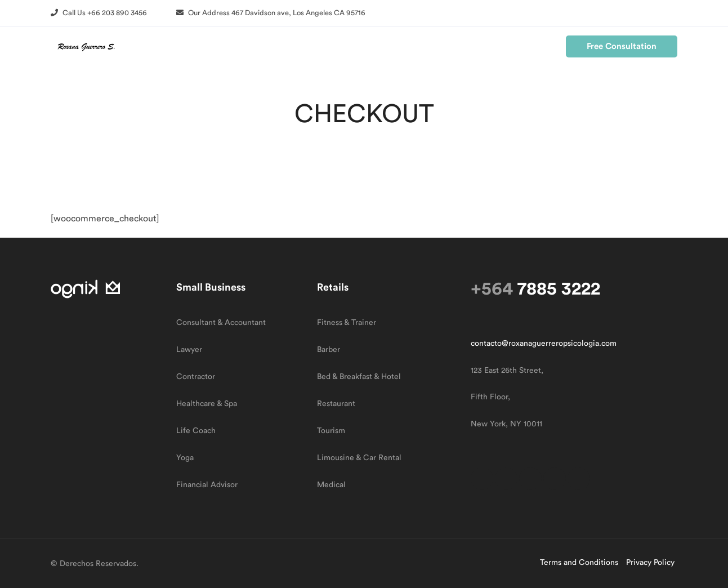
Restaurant (336, 404)
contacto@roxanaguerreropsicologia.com (544, 344)
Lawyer (189, 350)
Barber (329, 350)
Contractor (196, 377)
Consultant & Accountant (221, 323)
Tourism (331, 431)
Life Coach (196, 431)
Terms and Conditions (579, 563)
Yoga (185, 458)
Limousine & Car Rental (359, 458)
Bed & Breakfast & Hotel (359, 377)
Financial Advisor (207, 485)
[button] (99, 13)
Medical (331, 485)
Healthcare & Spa (207, 404)
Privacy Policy (650, 563)
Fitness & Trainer (347, 323)
